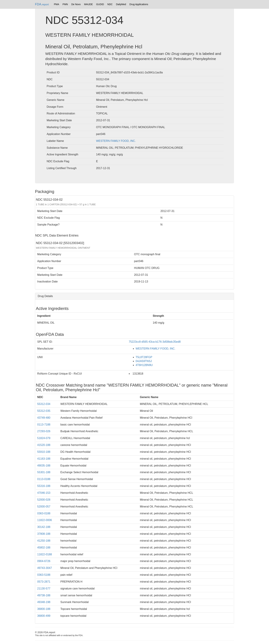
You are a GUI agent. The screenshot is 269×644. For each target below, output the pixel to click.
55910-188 (44, 452)
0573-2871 (44, 582)
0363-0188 (44, 513)
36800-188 (44, 609)
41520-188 (44, 445)
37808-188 (44, 534)
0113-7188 (44, 425)
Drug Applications (139, 4)
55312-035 (44, 411)
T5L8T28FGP (144, 357)
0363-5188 (44, 575)
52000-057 (44, 507)
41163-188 (44, 459)
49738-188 (44, 595)
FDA (42, 4)
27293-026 (44, 431)
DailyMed (121, 4)
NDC (110, 4)
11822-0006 (45, 520)
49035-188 (44, 466)
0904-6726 (44, 561)
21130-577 (44, 589)
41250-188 (44, 541)
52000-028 (44, 500)
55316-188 (44, 486)
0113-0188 (44, 479)
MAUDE (88, 4)
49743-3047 (45, 568)
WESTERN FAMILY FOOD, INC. (116, 141)
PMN (65, 4)
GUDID (100, 4)
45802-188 (44, 548)
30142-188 (44, 527)
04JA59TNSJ (144, 361)
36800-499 (44, 616)
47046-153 (44, 493)
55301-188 (44, 472)
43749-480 (44, 418)
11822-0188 (45, 554)
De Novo (76, 4)
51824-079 (44, 438)
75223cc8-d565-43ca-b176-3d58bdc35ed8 (155, 342)
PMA (56, 4)
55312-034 (44, 404)
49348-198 (44, 602)
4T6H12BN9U (144, 365)
